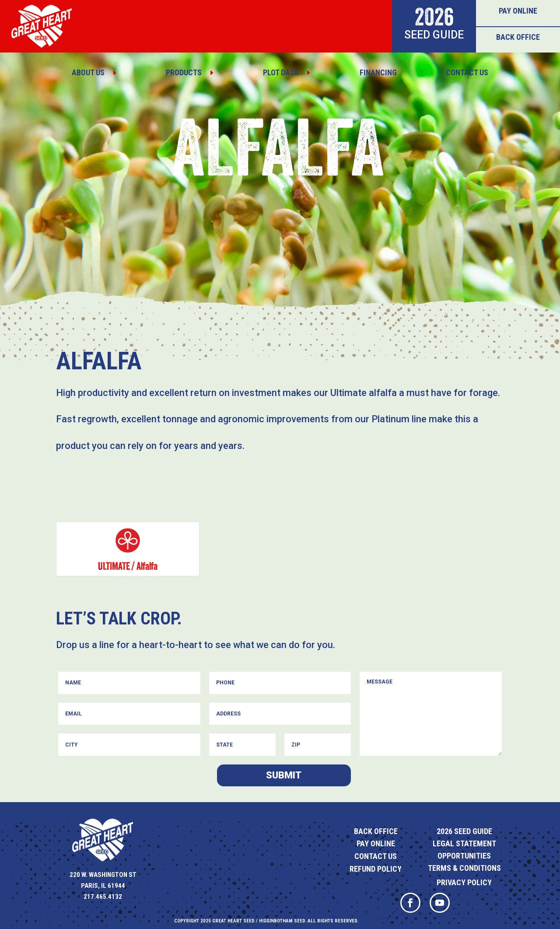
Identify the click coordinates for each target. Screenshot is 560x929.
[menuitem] (94, 73)
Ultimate (114, 566)
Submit (284, 775)
